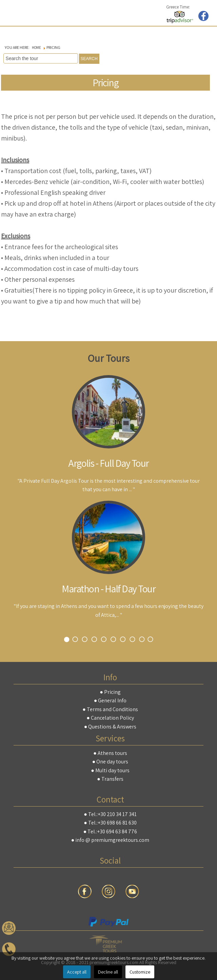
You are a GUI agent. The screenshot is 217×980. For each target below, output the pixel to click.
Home (36, 48)
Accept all (77, 972)
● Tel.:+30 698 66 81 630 (110, 823)
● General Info (110, 700)
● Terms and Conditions (110, 709)
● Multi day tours (110, 770)
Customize (140, 972)
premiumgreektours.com (20, 12)
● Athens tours (110, 753)
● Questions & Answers (110, 727)
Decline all (108, 972)
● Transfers (110, 779)
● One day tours (110, 762)
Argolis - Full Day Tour (108, 463)
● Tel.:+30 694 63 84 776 (110, 831)
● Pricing (110, 692)
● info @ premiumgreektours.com (110, 840)
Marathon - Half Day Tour (108, 589)
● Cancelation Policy (110, 718)
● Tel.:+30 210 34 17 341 (110, 814)
